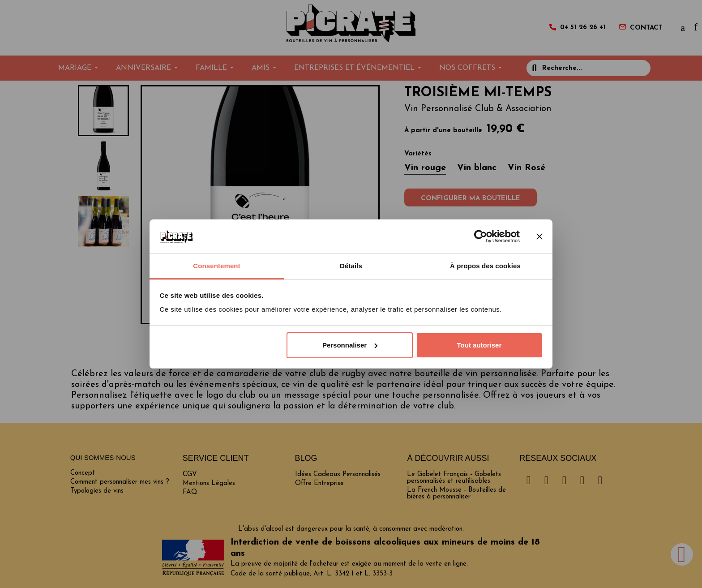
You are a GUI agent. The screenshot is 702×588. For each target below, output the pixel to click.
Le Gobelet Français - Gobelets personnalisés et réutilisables (454, 478)
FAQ (190, 492)
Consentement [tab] (216, 266)
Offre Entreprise (319, 483)
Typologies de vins (97, 491)
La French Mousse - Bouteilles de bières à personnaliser (456, 494)
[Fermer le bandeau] (539, 236)
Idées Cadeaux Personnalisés (338, 474)
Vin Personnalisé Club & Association (478, 109)
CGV (190, 474)
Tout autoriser (479, 345)
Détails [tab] (351, 266)
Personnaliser (350, 345)
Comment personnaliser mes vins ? (120, 482)
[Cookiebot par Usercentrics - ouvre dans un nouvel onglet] (481, 236)
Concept (83, 473)
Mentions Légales (209, 483)
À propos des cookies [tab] (485, 266)
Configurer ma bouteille (471, 199)
